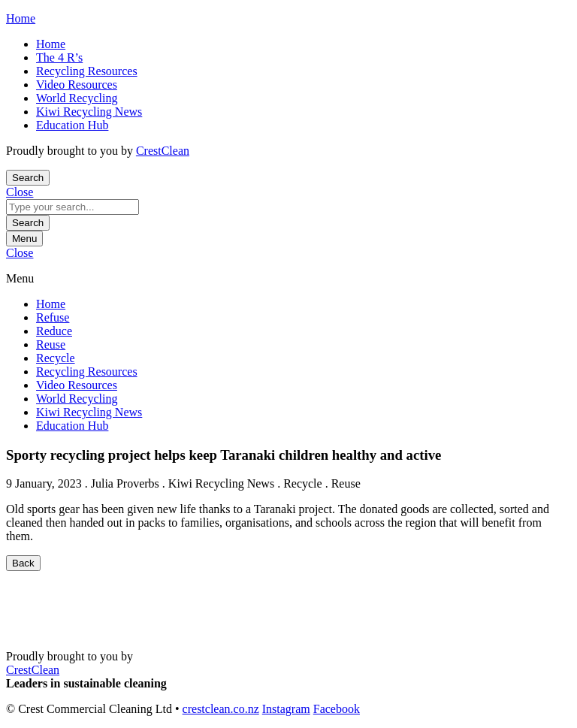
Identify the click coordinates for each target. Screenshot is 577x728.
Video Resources (77, 85)
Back (23, 563)
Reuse (51, 344)
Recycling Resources (87, 71)
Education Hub (72, 125)
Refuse (53, 317)
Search (28, 223)
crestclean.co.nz (221, 709)
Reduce (54, 331)
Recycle (56, 358)
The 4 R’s (59, 57)
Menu (24, 239)
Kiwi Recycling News (89, 112)
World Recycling (77, 98)
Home (51, 44)
